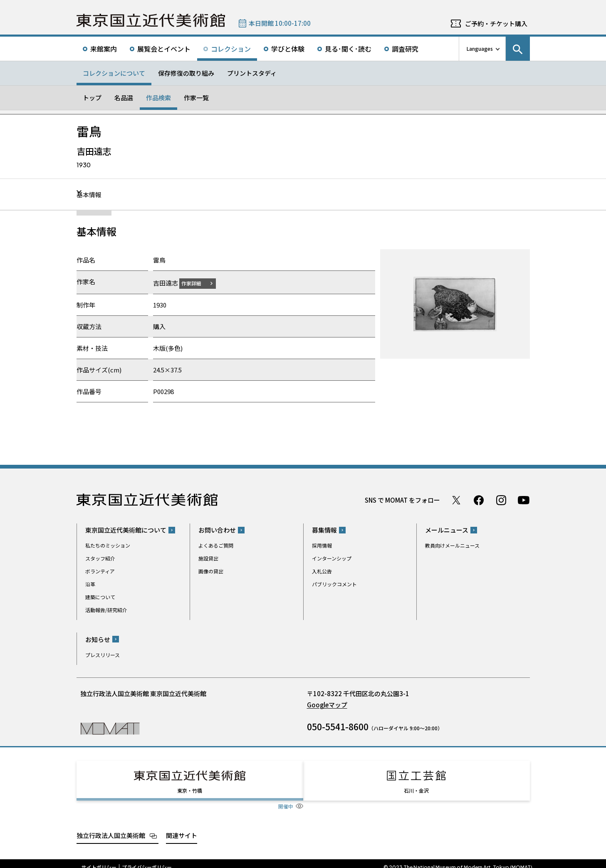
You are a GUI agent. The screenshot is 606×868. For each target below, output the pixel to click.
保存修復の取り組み (186, 73)
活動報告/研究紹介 (106, 610)
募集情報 (324, 530)
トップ (92, 98)
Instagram (501, 500)
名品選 (124, 98)
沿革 (90, 584)
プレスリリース (103, 654)
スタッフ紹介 (100, 558)
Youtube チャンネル (524, 500)
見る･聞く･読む (348, 49)
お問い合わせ (217, 530)
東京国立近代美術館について (126, 530)
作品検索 (158, 98)
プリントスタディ (252, 73)
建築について (100, 597)
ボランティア (100, 571)
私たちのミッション (108, 545)
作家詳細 (196, 283)
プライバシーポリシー (147, 860)
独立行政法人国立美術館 (111, 827)
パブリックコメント (334, 584)
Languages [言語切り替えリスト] (480, 48)
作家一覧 (196, 98)
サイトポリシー (99, 860)
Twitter (456, 500)
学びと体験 (288, 49)
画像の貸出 (211, 571)
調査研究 (405, 49)
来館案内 (104, 49)
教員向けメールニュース (452, 545)
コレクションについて (114, 73)
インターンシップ (332, 558)
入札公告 (322, 571)
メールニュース (447, 530)
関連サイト (182, 827)
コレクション (231, 49)
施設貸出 (208, 558)
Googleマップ (327, 704)
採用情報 (322, 545)
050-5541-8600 (338, 726)
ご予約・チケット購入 (496, 24)
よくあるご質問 (216, 545)
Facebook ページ (479, 500)
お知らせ (98, 639)
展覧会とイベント (164, 49)
